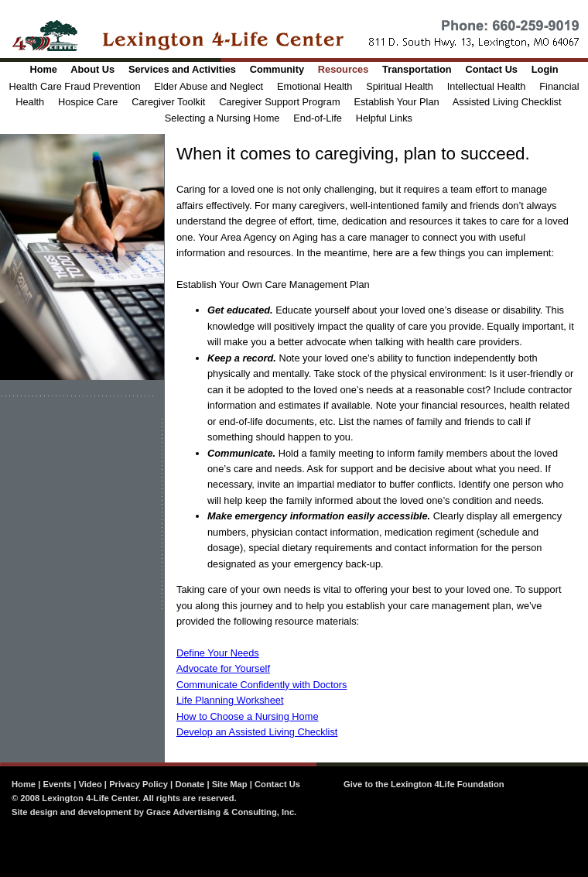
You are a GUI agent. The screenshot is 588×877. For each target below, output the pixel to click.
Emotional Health (315, 86)
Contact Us (491, 69)
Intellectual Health (487, 86)
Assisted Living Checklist (507, 102)
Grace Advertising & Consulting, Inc (220, 812)
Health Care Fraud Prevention (75, 86)
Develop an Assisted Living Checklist (257, 732)
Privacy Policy (138, 784)
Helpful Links (384, 118)
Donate (190, 784)
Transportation (417, 69)
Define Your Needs (218, 653)
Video (91, 784)
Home (43, 69)
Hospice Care (88, 102)
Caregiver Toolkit (168, 102)
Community (277, 69)
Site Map (230, 784)
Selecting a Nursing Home (222, 118)
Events (57, 784)
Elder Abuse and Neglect (209, 86)
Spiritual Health (400, 86)
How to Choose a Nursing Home (248, 716)
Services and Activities (182, 69)
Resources (343, 69)
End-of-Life (318, 118)
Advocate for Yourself (223, 668)
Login (545, 69)
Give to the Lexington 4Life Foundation (424, 784)
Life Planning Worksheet (230, 700)
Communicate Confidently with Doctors (262, 685)
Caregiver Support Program (279, 102)
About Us (92, 69)
